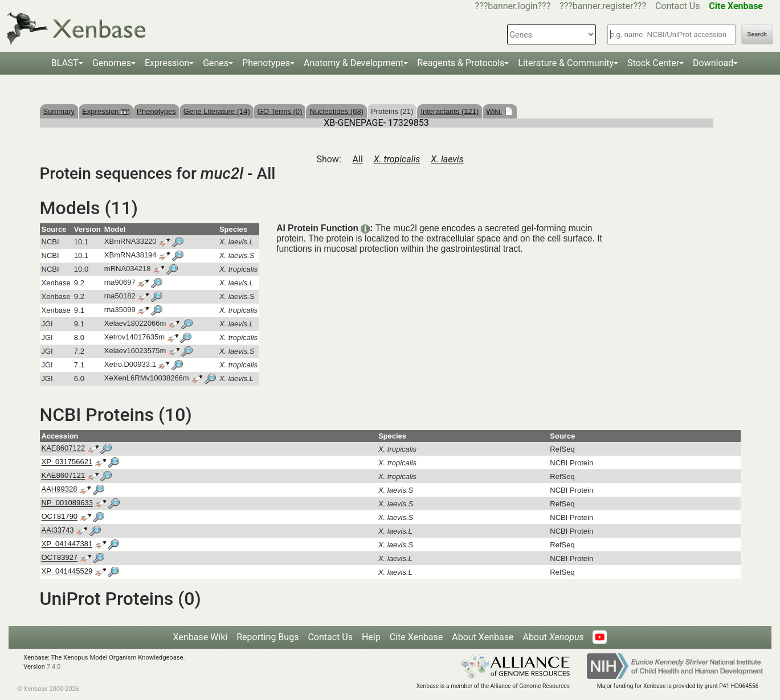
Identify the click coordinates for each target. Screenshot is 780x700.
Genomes (112, 63)
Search (757, 34)
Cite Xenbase (416, 637)
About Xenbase (483, 637)
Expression (167, 63)
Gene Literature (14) (217, 111)
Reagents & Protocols (461, 63)
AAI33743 (58, 531)
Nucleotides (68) (336, 111)
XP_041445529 (67, 572)
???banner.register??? (603, 6)
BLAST (65, 63)
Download (713, 63)
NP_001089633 (67, 503)
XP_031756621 (67, 462)
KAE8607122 (64, 449)
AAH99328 (60, 490)
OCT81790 (60, 517)
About (553, 637)
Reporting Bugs (268, 637)
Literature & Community (566, 63)
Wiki (494, 111)
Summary (59, 111)
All (358, 159)
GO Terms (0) (280, 111)
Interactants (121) (450, 111)
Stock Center (653, 63)
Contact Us (678, 6)
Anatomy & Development (354, 63)
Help (371, 637)
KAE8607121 (64, 476)
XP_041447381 (67, 544)
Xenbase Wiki (201, 637)
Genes (216, 63)
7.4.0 (54, 667)
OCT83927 (60, 558)
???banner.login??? (513, 6)
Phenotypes (266, 63)
